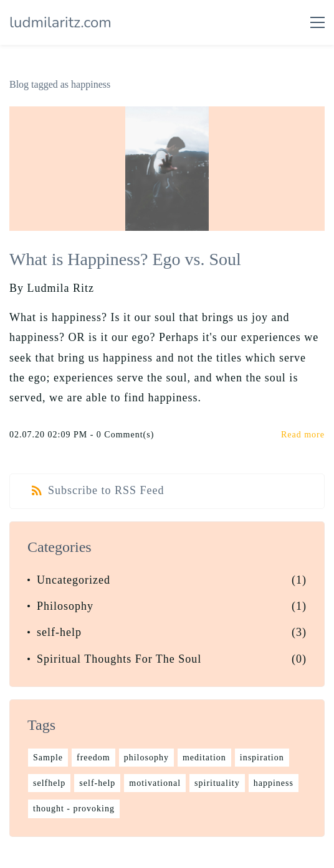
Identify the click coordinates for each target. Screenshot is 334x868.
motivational (155, 783)
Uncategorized (74, 580)
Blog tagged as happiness (60, 84)
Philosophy (65, 606)
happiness (274, 783)
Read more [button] (303, 435)
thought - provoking (74, 809)
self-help (59, 632)
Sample (48, 758)
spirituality (217, 783)
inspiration (262, 758)
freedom (93, 758)
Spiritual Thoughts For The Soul (119, 659)
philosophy (146, 758)
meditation (204, 758)
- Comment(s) (122, 435)
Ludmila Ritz (61, 288)
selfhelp (49, 783)
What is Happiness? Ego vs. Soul (125, 259)
